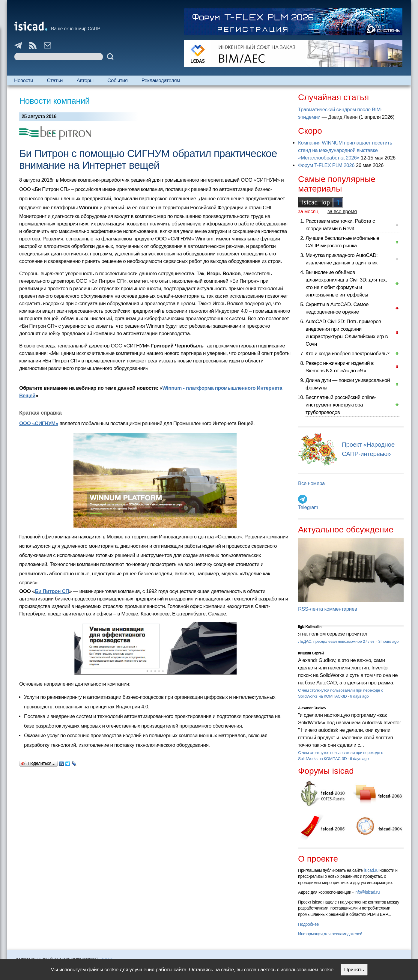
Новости (24, 80)
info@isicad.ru (367, 892)
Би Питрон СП (52, 591)
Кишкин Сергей (311, 653)
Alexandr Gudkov (312, 708)
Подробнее (308, 924)
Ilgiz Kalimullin (310, 627)
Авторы (85, 80)
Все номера (311, 483)
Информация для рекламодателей (330, 934)
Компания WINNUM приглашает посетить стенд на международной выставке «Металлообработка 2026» (345, 150)
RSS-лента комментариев (328, 609)
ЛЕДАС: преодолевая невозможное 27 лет (337, 641)
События (118, 80)
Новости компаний (54, 101)
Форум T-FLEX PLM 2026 (326, 165)
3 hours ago (388, 641)
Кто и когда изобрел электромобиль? (348, 354)
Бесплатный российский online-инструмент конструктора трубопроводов (341, 405)
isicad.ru (371, 870)
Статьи (55, 80)
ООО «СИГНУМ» (39, 423)
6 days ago (359, 696)
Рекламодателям (161, 80)
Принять (354, 970)
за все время (342, 211)
